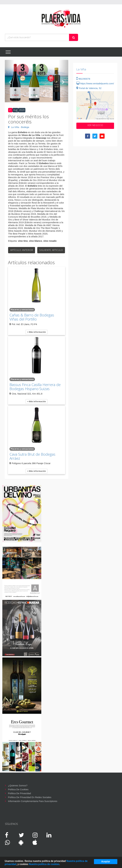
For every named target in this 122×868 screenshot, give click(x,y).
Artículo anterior (22, 250)
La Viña (81, 69)
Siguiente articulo (51, 250)
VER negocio (95, 125)
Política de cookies (18, 789)
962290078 (83, 79)
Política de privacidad (20, 793)
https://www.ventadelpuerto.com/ (95, 83)
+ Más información (37, 332)
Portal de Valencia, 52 (89, 88)
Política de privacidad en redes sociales (30, 797)
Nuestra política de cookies (44, 864)
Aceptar (106, 862)
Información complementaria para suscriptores (33, 801)
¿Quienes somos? (18, 785)
